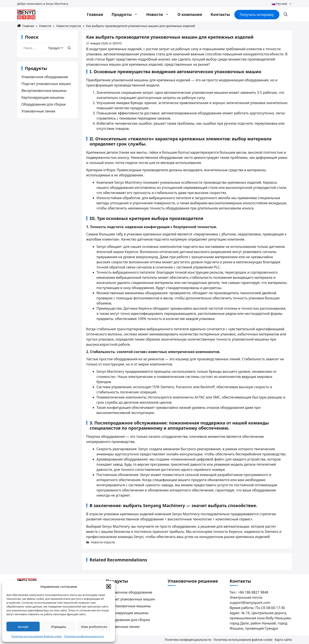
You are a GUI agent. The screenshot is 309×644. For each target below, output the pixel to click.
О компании (190, 14)
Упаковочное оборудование (45, 77)
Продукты (127, 14)
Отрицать (59, 627)
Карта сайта (283, 640)
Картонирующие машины (43, 97)
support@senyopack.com (250, 603)
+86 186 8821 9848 (253, 592)
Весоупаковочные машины (44, 91)
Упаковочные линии (38, 111)
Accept (23, 627)
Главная (95, 14)
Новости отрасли (69, 26)
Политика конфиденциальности (84, 636)
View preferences (94, 627)
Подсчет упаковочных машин (46, 84)
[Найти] (69, 48)
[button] (109, 586)
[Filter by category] (56, 48)
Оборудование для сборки (44, 104)
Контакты (220, 14)
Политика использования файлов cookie (36, 636)
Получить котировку (257, 15)
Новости (160, 14)
